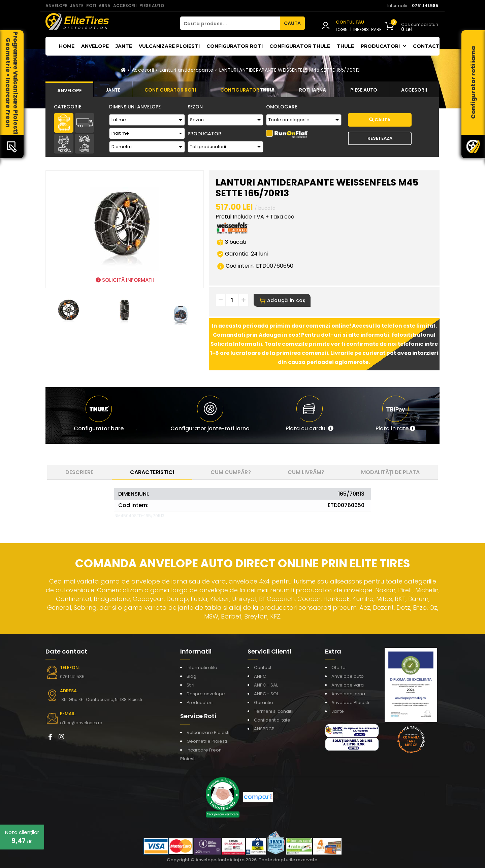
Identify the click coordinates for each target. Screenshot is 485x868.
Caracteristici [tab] (152, 472)
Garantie (264, 703)
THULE (345, 46)
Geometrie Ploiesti (207, 741)
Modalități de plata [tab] (390, 472)
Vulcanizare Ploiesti (169, 46)
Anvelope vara (348, 685)
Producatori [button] (383, 46)
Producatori (200, 703)
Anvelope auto (348, 676)
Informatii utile (202, 667)
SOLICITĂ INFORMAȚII (125, 280)
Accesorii (143, 70)
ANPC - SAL (266, 685)
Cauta (380, 120)
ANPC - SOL (266, 694)
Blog (191, 676)
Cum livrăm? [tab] (306, 472)
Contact (426, 46)
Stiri (190, 685)
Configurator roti (235, 46)
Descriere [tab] (79, 472)
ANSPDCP (264, 729)
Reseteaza (380, 138)
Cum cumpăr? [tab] (231, 472)
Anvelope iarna (348, 694)
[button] (310, 415)
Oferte (338, 667)
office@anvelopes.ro (81, 723)
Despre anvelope (206, 694)
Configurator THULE (300, 46)
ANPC (260, 676)
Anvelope (95, 46)
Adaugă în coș (282, 300)
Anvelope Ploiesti (350, 703)
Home (67, 46)
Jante (124, 46)
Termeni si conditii (274, 711)
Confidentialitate (272, 720)
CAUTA (292, 23)
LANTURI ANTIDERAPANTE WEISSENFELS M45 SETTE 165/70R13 (290, 70)
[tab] (69, 90)
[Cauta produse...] (230, 23)
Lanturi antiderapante (186, 70)
